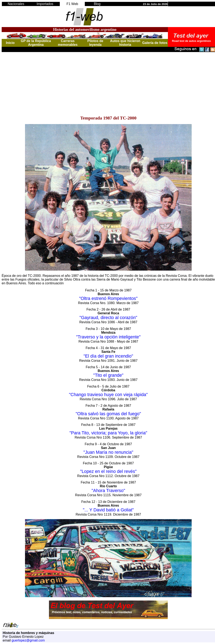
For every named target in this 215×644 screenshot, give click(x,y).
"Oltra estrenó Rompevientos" (108, 298)
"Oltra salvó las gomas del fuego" (108, 414)
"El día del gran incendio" (108, 356)
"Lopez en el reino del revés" (108, 471)
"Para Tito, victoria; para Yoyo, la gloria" (108, 433)
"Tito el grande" (108, 375)
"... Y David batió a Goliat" (108, 510)
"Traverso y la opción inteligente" (108, 337)
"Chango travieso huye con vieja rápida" (108, 395)
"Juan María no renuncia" (108, 452)
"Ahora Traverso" (108, 491)
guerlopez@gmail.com (28, 640)
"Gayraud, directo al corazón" (108, 318)
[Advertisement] (108, 81)
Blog (97, 4)
